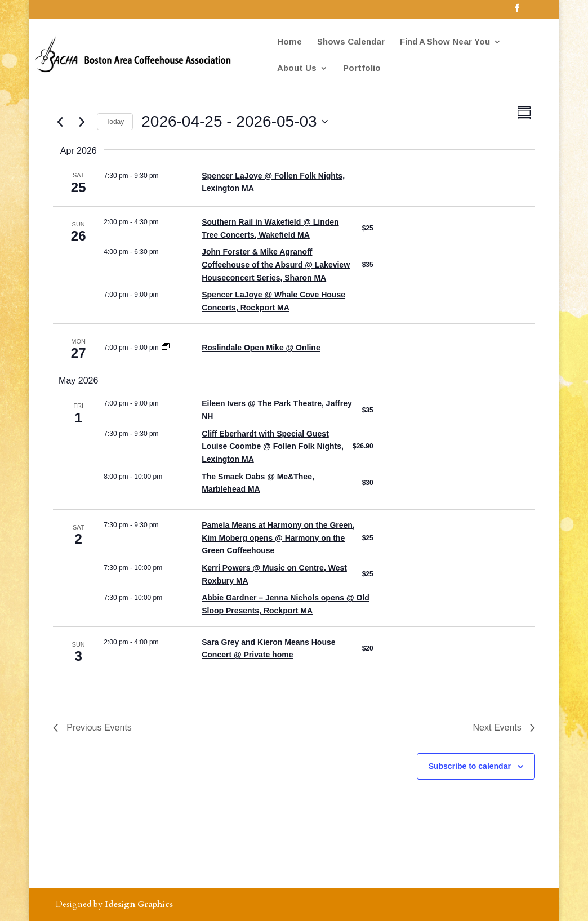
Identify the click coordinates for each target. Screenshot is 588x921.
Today (115, 122)
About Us (297, 68)
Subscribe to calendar (470, 766)
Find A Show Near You (445, 42)
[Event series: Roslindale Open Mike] (166, 348)
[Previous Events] (60, 122)
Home (289, 42)
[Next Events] (82, 122)
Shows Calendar (351, 42)
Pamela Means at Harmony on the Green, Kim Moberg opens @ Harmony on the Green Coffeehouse (278, 538)
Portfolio (362, 68)
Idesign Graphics (139, 904)
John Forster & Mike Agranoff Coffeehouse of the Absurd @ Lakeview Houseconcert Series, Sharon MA (276, 264)
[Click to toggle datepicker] (234, 122)
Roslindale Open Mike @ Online (261, 348)
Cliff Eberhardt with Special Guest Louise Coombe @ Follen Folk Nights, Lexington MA (273, 446)
